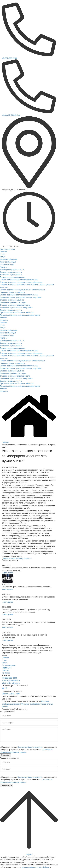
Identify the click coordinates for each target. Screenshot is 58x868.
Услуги (5, 663)
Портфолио (7, 668)
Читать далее (8, 573)
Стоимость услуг (9, 665)
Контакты (6, 673)
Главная (5, 658)
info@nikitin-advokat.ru (11, 683)
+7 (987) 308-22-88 (10, 58)
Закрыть (29, 855)
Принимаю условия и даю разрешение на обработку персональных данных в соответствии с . (28, 750)
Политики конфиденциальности (30, 747)
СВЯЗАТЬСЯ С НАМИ (11, 694)
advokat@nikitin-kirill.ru (11, 115)
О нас (4, 660)
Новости (5, 670)
